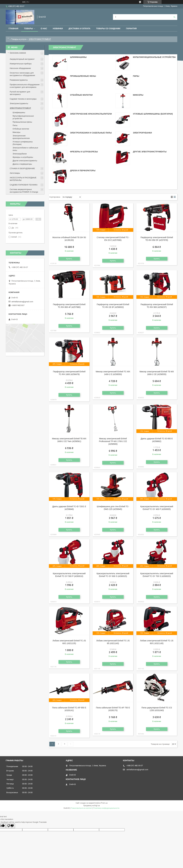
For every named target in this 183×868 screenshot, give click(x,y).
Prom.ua (104, 803)
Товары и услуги (19, 39)
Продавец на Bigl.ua (92, 806)
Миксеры (138, 95)
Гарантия (131, 28)
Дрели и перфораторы (83, 171)
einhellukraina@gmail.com (22, 302)
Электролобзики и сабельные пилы (91, 133)
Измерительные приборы (21, 64)
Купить (69, 259)
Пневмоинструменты (19, 80)
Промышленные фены (83, 76)
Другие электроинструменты (150, 152)
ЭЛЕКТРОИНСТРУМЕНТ (20, 108)
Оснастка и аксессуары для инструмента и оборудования (22, 74)
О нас (44, 28)
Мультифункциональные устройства (154, 57)
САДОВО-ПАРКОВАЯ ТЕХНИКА (24, 185)
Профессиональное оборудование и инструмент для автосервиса (25, 86)
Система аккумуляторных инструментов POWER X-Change (24, 191)
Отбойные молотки (81, 95)
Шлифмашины (78, 57)
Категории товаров (18, 53)
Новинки (58, 28)
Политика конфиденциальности (106, 808)
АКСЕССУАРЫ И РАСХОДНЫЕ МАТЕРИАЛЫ (23, 179)
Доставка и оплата (79, 28)
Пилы (136, 76)
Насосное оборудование (20, 68)
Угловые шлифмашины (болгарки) (153, 114)
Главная (13, 28)
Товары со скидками (108, 28)
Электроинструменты (19, 103)
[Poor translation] (10, 826)
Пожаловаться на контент (81, 808)
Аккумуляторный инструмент (22, 59)
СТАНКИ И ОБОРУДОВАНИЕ (22, 168)
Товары (28, 28)
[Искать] (174, 17)
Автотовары (15, 173)
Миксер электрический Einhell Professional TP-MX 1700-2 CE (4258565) (113, 441)
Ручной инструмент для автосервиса (20, 93)
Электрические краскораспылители (91, 114)
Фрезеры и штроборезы (84, 152)
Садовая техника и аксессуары (23, 99)
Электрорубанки (142, 133)
